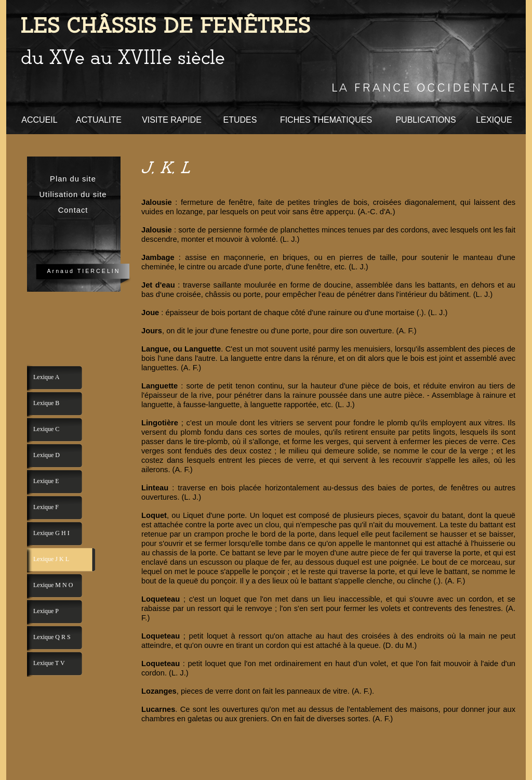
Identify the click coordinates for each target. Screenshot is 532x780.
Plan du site (73, 179)
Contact (73, 210)
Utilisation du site (73, 194)
